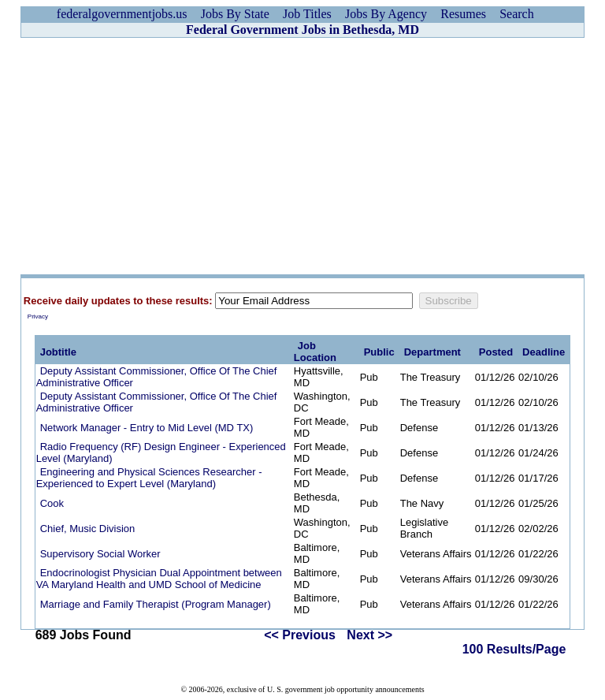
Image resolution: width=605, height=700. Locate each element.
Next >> (369, 635)
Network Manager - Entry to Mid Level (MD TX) (147, 428)
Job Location (315, 352)
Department (432, 352)
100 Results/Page (514, 649)
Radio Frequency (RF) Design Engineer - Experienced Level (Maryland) (161, 452)
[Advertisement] (302, 156)
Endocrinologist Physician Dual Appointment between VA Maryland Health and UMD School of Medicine (159, 579)
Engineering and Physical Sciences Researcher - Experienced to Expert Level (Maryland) (149, 478)
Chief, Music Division (88, 529)
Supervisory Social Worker (100, 554)
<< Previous (300, 635)
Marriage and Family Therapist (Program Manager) (156, 604)
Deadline (544, 352)
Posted (496, 352)
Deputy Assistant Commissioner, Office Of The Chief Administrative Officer (157, 377)
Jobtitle (58, 352)
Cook (52, 503)
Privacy (38, 316)
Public (379, 352)
